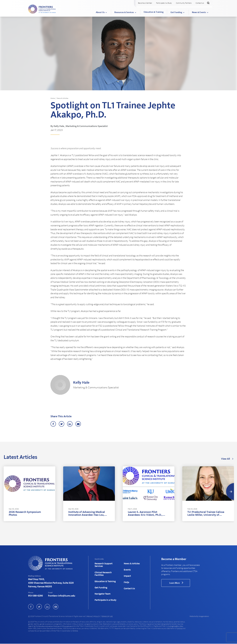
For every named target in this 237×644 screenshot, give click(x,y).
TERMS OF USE (107, 617)
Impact (127, 573)
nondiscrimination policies (49, 627)
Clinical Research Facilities (102, 572)
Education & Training (154, 12)
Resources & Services (124, 12)
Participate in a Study (164, 3)
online (180, 629)
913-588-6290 (36, 596)
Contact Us (200, 3)
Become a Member (145, 3)
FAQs (126, 578)
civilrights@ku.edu (175, 627)
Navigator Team (102, 588)
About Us (100, 12)
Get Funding (176, 12)
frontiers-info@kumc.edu (62, 596)
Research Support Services (103, 565)
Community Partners (184, 3)
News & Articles (63, 98)
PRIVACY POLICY (93, 617)
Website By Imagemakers (199, 617)
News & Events (199, 12)
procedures (67, 627)
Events (127, 569)
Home (53, 98)
